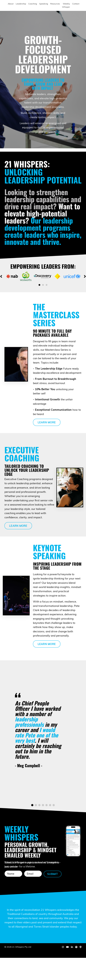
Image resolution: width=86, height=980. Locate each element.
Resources (55, 4)
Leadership (21, 4)
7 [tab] (54, 822)
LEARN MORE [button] (47, 422)
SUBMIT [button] (53, 891)
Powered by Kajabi (75, 974)
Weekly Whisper (66, 5)
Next (85, 276)
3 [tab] (47, 285)
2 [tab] (43, 285)
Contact (76, 4)
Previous (1, 276)
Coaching (33, 4)
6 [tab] (50, 822)
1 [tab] (39, 285)
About (11, 4)
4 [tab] (43, 822)
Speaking (44, 4)
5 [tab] (47, 822)
